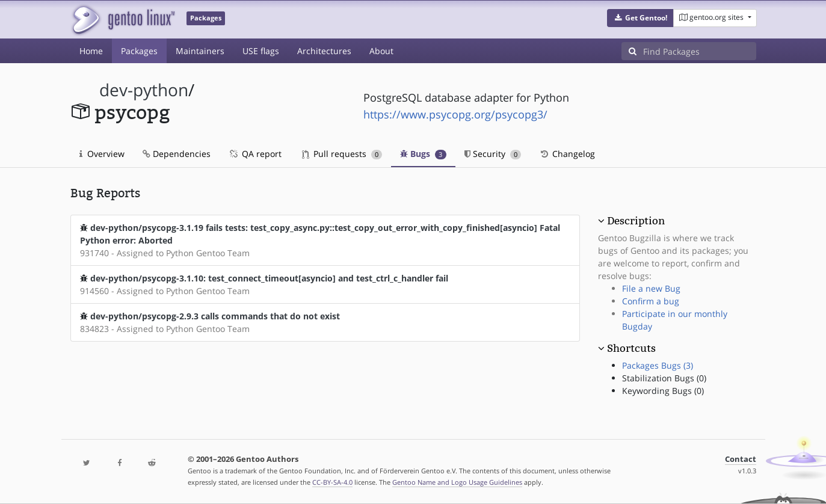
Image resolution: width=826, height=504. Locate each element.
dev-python (144, 90)
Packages (139, 51)
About (381, 51)
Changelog (567, 154)
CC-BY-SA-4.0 (332, 482)
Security (493, 154)
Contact (741, 459)
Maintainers (200, 51)
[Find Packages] (700, 51)
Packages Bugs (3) (658, 365)
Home (91, 51)
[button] (640, 18)
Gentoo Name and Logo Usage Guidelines (457, 482)
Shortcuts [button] (631, 348)
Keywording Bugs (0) (663, 391)
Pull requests (342, 154)
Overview (102, 154)
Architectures (324, 51)
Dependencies (177, 154)
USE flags (261, 51)
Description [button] (636, 221)
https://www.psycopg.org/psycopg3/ (455, 114)
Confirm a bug (651, 301)
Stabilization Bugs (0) (664, 378)
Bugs (423, 154)
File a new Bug (651, 288)
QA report (255, 154)
